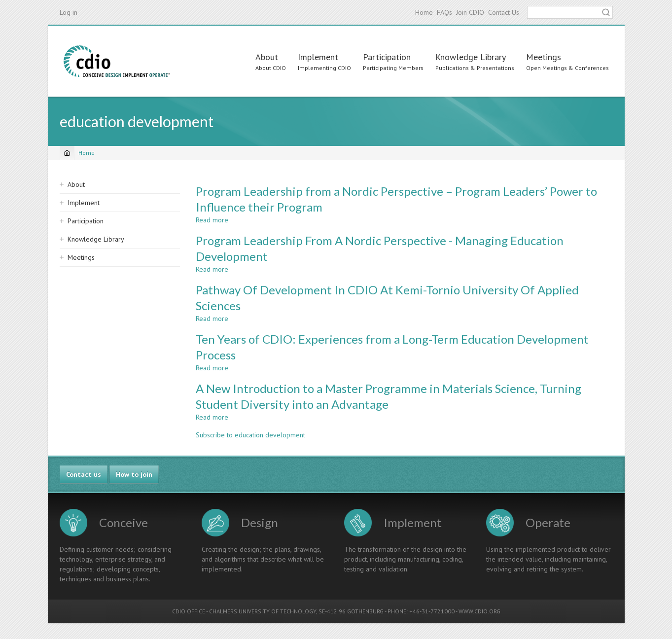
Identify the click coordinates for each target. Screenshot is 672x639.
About (267, 57)
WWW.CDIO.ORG (479, 611)
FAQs (444, 12)
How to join (134, 474)
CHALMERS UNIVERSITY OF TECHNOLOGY (263, 611)
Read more (212, 220)
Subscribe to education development (250, 435)
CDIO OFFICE (189, 611)
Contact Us (504, 12)
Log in (69, 12)
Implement (318, 57)
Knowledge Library (471, 57)
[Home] (67, 153)
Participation (387, 57)
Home (424, 12)
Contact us (84, 474)
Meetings (544, 57)
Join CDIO (470, 12)
